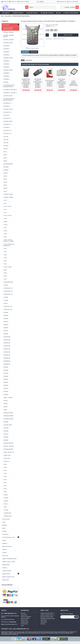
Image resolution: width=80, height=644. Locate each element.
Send (76, 617)
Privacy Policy (24, 624)
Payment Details (25, 618)
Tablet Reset (44, 622)
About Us (23, 613)
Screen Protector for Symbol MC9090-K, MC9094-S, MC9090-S (50, 83)
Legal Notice (24, 615)
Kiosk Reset (44, 620)
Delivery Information (26, 617)
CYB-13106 (29, 60)
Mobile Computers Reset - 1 (48, 613)
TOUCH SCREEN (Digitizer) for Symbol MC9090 (73, 83)
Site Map (43, 624)
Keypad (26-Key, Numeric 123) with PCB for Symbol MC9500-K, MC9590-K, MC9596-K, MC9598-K (26, 83)
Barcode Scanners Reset (47, 617)
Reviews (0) (34, 52)
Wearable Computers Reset (48, 618)
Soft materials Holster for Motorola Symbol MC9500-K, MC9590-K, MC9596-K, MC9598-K (38, 83)
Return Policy (24, 620)
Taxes (22, 626)
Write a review (61, 39)
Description (25, 52)
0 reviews (55, 39)
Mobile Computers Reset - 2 (48, 615)
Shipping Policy (25, 622)
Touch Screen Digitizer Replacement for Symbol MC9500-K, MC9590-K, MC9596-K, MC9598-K (61, 83)
